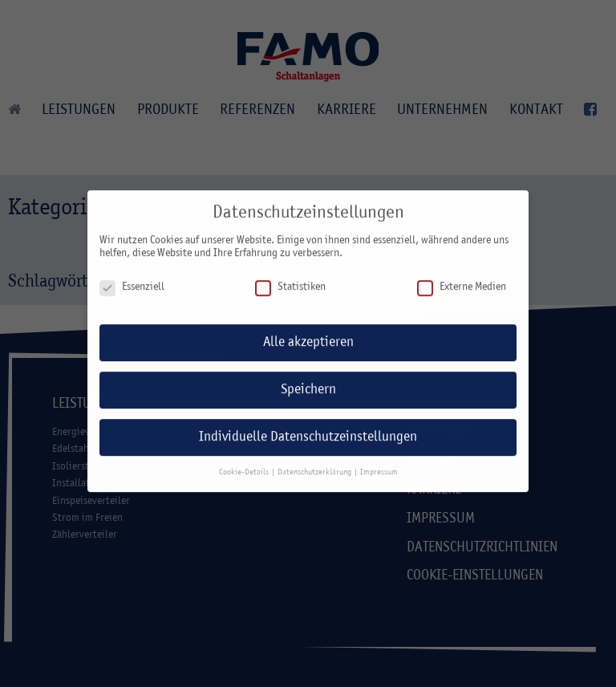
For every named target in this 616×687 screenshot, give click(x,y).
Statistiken (290, 279)
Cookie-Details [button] (245, 464)
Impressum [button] (379, 464)
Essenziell (132, 279)
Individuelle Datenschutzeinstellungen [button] (308, 429)
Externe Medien (462, 279)
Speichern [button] (308, 382)
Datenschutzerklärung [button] (315, 464)
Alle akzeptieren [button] (308, 334)
